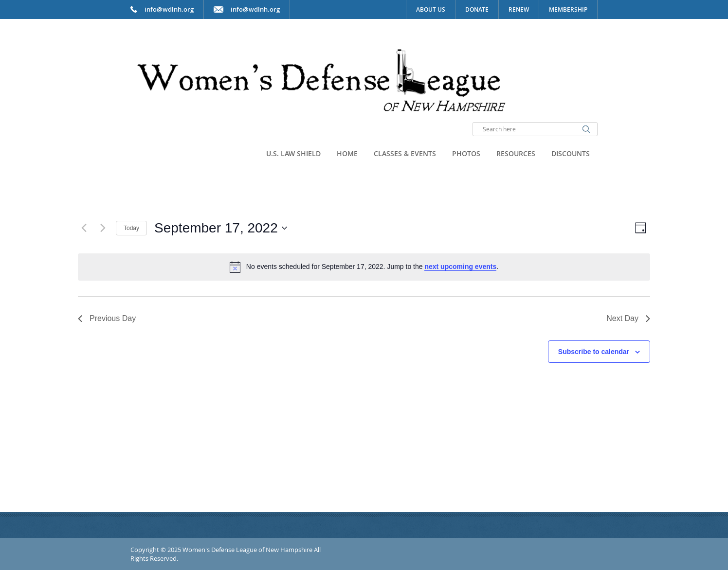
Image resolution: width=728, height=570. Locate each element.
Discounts (571, 153)
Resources (516, 153)
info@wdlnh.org (255, 9)
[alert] (364, 267)
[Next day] (103, 228)
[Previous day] (84, 228)
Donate (477, 9)
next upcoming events (460, 267)
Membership (568, 9)
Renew (519, 9)
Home (347, 153)
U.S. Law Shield (293, 153)
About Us (431, 9)
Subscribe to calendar (594, 352)
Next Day (628, 318)
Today (131, 228)
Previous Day (107, 318)
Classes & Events (405, 153)
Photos (466, 153)
